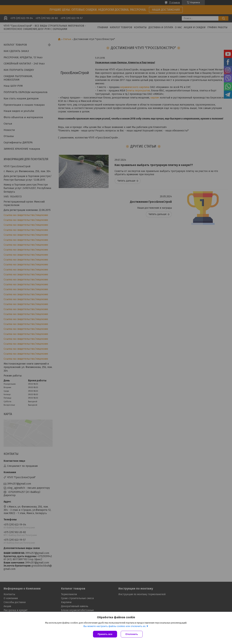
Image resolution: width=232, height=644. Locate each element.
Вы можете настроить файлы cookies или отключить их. (115, 626)
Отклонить (132, 634)
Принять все (105, 634)
